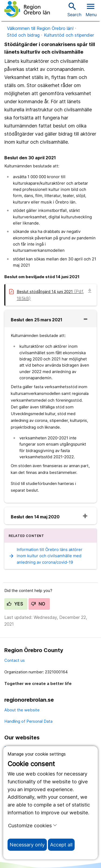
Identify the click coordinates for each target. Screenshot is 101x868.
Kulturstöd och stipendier (69, 35)
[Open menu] (91, 9)
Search (74, 9)
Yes (15, 604)
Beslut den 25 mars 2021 (36, 320)
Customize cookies (33, 825)
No (38, 604)
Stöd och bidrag (23, 35)
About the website (22, 710)
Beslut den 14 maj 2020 (35, 517)
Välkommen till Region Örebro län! (40, 28)
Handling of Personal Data (28, 721)
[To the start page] (27, 9)
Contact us (15, 660)
